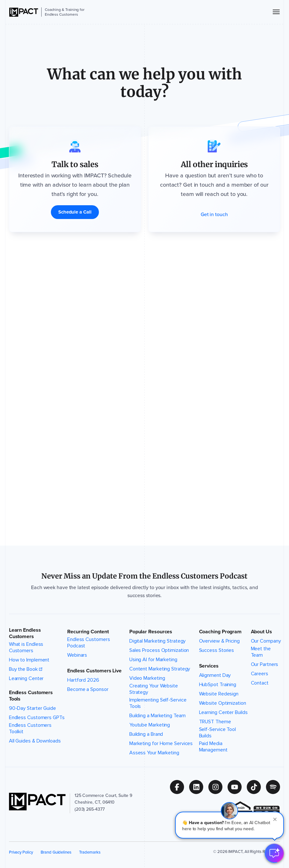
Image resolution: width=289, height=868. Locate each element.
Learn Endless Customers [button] (25, 633)
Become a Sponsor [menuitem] (88, 689)
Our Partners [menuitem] (265, 664)
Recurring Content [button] (88, 632)
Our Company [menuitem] (266, 641)
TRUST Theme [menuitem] (215, 722)
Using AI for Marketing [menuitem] (153, 660)
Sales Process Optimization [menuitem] (159, 650)
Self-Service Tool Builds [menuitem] (224, 733)
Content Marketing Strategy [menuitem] (160, 669)
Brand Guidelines (56, 852)
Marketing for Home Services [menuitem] (161, 743)
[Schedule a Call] (75, 212)
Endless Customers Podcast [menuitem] (96, 643)
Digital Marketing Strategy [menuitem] (158, 641)
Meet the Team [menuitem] (267, 652)
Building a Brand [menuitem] (146, 734)
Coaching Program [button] (220, 632)
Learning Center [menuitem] (26, 678)
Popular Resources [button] (151, 632)
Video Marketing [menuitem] (147, 678)
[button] (229, 825)
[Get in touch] (214, 214)
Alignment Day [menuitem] (215, 675)
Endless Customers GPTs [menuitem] (37, 718)
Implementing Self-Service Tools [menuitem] (162, 703)
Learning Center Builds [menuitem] (223, 712)
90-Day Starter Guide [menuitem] (32, 708)
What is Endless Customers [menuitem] (37, 647)
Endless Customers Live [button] (94, 671)
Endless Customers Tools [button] (31, 696)
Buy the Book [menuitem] (23, 669)
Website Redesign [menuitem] (219, 694)
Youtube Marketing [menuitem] (150, 725)
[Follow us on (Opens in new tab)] (180, 787)
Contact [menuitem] (260, 683)
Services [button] (209, 666)
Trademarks (90, 852)
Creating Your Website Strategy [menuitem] (162, 689)
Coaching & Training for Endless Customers (65, 12)
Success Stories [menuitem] (217, 650)
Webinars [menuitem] (77, 655)
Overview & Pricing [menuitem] (219, 641)
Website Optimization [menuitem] (223, 703)
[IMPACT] (24, 12)
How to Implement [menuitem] (29, 660)
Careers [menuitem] (260, 674)
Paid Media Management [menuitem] (224, 747)
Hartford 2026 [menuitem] (83, 680)
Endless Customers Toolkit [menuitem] (37, 728)
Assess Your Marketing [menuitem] (154, 753)
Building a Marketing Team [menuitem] (157, 716)
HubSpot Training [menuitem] (218, 685)
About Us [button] (261, 632)
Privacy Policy (21, 852)
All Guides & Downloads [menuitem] (35, 741)
